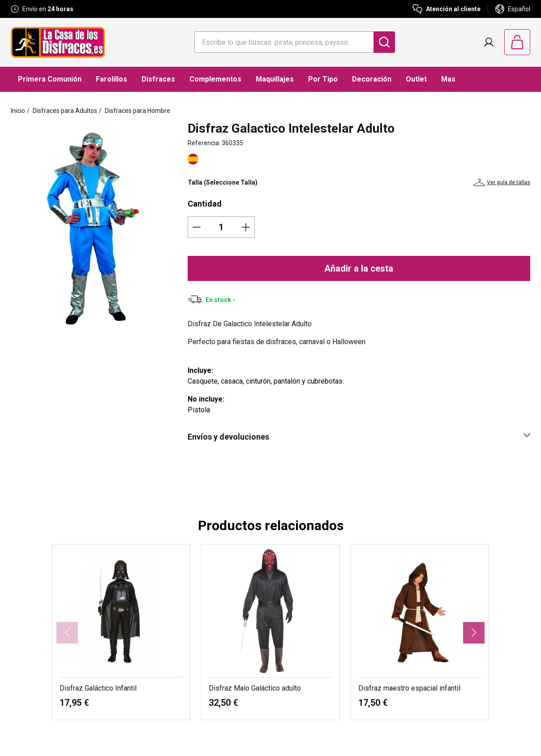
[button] (474, 633)
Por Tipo (323, 79)
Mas (448, 79)
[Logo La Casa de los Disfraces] (58, 42)
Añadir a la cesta (359, 268)
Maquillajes (275, 79)
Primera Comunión (50, 79)
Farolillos (112, 79)
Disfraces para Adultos (65, 111)
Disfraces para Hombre (137, 111)
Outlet (416, 79)
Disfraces (158, 79)
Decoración (372, 79)
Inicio (18, 111)
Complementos (215, 79)
